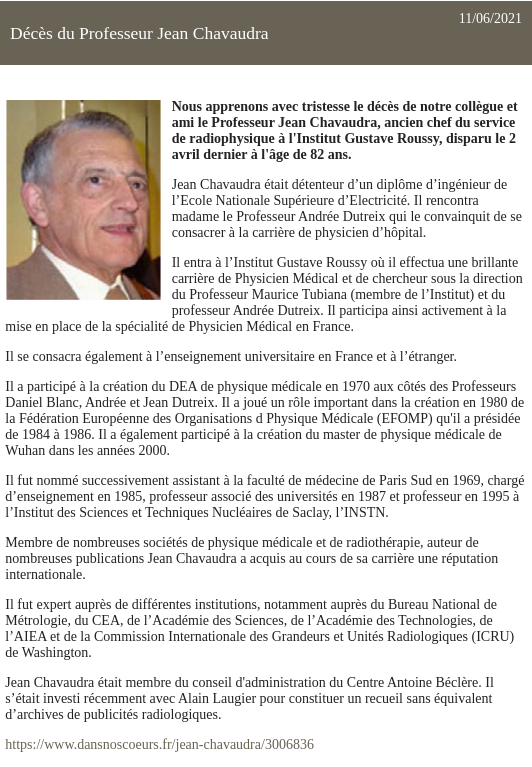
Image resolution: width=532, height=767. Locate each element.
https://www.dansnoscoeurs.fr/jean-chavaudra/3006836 (159, 744)
